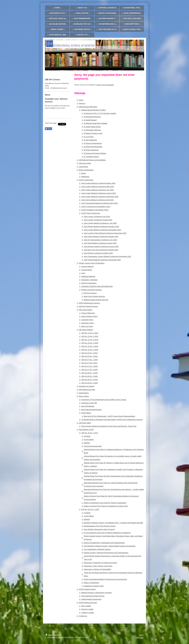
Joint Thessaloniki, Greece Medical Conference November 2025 (107, 256)
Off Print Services (90, 293)
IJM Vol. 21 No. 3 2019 (90, 336)
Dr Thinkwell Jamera (91, 157)
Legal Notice (83, 167)
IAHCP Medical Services (88, 603)
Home (81, 100)
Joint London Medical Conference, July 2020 (100, 223)
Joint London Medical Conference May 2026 (98, 187)
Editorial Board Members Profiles (93, 110)
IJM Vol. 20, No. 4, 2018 (90, 509)
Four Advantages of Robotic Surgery (97, 549)
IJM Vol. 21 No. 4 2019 (90, 340)
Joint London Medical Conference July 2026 (98, 190)
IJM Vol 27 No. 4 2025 (89, 370)
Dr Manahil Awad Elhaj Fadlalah (96, 123)
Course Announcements (93, 446)
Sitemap (57, 635)
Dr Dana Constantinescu (93, 143)
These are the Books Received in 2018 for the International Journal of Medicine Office (113, 574)
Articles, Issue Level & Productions (92, 263)
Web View (139, 637)
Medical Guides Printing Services (96, 300)
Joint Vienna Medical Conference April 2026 (97, 200)
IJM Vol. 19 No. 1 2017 (90, 433)
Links (83, 273)
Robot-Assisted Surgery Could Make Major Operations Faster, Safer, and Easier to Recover (113, 538)
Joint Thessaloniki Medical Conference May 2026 (99, 203)
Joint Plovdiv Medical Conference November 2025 (102, 260)
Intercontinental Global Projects (93, 596)
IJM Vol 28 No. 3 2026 (89, 380)
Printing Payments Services (91, 290)
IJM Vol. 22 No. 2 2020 (90, 346)
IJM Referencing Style (87, 390)
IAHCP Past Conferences (91, 213)
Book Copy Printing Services (94, 296)
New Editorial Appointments (91, 410)
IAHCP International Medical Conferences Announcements (105, 579)
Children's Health (88, 613)
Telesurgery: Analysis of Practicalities (97, 569)
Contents (87, 436)
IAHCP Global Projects (87, 589)
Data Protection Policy (89, 316)
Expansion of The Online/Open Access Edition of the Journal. (104, 400)
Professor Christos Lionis (93, 133)
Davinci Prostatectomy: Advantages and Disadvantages (104, 543)
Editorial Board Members (88, 107)
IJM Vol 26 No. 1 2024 (89, 356)
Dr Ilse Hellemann (90, 140)
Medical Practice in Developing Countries (96, 593)
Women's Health (87, 609)
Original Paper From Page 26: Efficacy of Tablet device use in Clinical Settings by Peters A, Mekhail (114, 464)
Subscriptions (84, 393)
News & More (84, 396)
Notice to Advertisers (89, 283)
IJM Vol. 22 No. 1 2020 (90, 343)
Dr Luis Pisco (89, 137)
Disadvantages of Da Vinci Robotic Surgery (100, 526)
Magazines (85, 177)
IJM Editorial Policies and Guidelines (92, 160)
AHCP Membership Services (89, 303)
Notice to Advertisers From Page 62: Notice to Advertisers (105, 503)
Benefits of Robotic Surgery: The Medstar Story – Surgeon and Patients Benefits (113, 523)
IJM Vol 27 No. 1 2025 (89, 360)
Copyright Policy (87, 320)
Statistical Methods (88, 276)
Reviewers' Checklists (89, 280)
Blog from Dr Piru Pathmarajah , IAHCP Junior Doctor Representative (109, 416)
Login (141, 635)
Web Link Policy (87, 326)
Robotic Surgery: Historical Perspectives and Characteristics (106, 553)
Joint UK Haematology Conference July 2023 (100, 240)
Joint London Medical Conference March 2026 (98, 183)
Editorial (87, 443)
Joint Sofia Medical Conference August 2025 (100, 243)
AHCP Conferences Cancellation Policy (96, 207)
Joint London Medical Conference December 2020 (102, 230)
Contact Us (83, 616)
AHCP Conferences (86, 180)
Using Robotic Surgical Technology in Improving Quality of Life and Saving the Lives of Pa (113, 558)
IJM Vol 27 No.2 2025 (89, 363)
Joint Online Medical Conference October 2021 (101, 236)
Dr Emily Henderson (91, 150)
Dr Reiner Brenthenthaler (93, 147)
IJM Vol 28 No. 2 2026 (89, 376)
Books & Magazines (86, 170)
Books (84, 173)
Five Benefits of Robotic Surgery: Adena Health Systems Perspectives (110, 546)
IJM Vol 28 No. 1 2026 (89, 373)
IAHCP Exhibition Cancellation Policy (95, 210)
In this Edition (89, 440)
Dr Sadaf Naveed (90, 120)
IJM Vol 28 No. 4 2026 (89, 383)
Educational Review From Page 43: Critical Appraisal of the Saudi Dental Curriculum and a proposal (111, 484)
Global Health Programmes (91, 599)
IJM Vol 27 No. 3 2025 (89, 366)
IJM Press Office (85, 423)
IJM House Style (85, 163)
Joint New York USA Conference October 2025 (101, 250)
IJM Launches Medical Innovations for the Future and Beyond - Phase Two (109, 426)
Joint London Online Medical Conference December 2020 (105, 233)
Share (48, 129)
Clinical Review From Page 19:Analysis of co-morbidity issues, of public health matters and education (113, 458)
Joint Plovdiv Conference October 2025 (98, 253)
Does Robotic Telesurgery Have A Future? (99, 529)
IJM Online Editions (86, 330)
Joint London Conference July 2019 (97, 217)
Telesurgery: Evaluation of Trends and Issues (100, 563)
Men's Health (86, 606)
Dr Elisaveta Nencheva (92, 117)
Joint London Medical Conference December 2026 (100, 197)
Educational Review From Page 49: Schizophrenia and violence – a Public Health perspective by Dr (114, 491)
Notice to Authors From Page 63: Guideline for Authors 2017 (106, 506)
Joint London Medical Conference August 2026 (99, 193)
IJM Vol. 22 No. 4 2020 (90, 350)
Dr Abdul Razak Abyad (92, 127)
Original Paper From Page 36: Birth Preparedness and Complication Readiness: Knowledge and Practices (113, 478)
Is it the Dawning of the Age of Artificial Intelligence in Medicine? (107, 533)
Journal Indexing (87, 266)
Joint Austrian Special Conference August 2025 (101, 246)
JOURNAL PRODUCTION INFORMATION (97, 286)
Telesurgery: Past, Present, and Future (98, 566)
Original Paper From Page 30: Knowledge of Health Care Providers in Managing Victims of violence (113, 471)
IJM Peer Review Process (88, 306)
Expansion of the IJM (89, 403)
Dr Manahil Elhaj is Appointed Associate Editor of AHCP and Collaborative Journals (112, 420)
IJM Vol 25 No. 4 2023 (89, 353)
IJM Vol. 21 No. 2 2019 (90, 333)
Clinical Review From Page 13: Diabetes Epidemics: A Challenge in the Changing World (114, 451)
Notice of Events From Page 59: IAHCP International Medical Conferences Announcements (111, 498)
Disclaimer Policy (88, 323)
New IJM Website (88, 406)
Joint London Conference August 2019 (98, 220)
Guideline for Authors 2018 (94, 586)
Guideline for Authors (86, 386)
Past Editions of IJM (86, 430)
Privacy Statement (88, 313)
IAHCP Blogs (86, 413)
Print (49, 635)
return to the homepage (105, 85)
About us (82, 103)
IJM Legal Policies (85, 310)
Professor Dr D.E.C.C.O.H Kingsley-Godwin (100, 113)
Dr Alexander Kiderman (92, 130)
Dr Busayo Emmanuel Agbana (95, 153)
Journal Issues (87, 270)
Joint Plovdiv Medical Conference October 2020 (101, 227)
